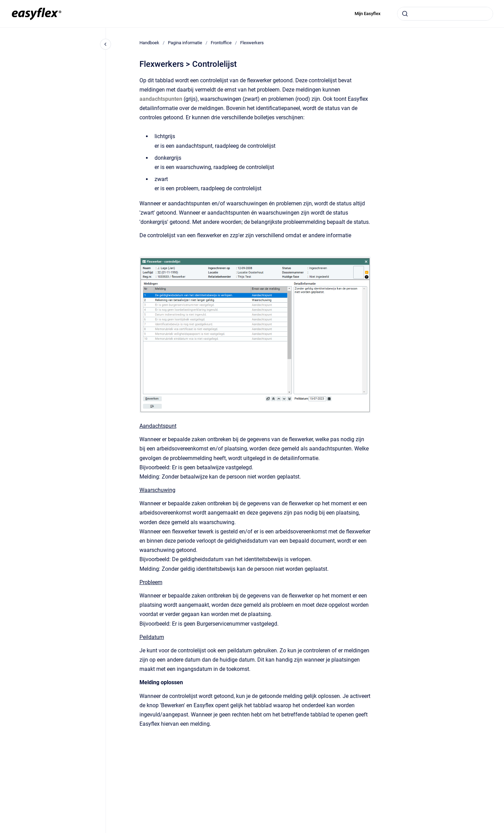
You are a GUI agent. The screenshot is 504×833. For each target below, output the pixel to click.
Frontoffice (221, 43)
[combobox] (445, 14)
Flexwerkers (252, 43)
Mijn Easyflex (368, 14)
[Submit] (405, 14)
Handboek (149, 43)
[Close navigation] (106, 44)
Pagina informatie (185, 43)
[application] (502, 831)
